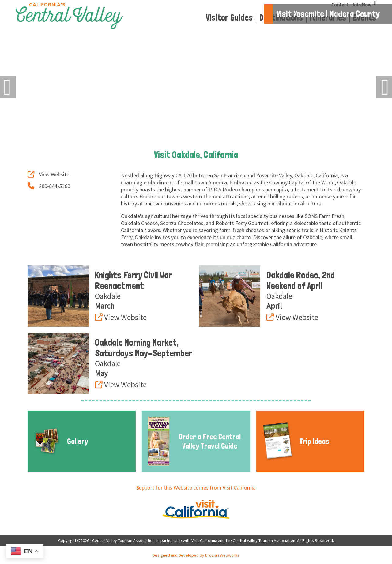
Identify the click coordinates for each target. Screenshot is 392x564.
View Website (48, 174)
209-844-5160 (49, 186)
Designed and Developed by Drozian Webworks (196, 555)
